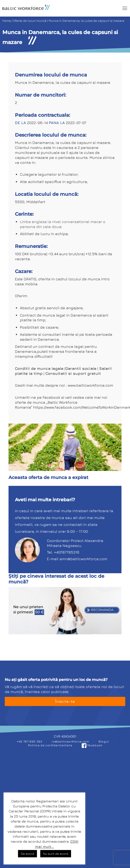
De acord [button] (27, 854)
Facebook (92, 745)
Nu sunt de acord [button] (56, 854)
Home (7, 21)
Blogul (104, 741)
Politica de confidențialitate (50, 745)
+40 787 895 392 (29, 741)
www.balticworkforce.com (90, 385)
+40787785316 (67, 552)
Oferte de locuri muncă (30, 21)
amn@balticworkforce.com (83, 559)
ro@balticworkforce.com (70, 741)
